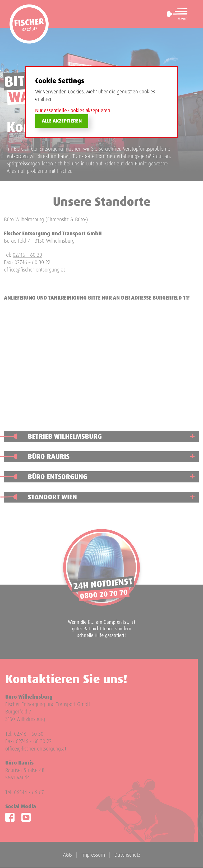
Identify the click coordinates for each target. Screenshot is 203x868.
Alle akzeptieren (62, 121)
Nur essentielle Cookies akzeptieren (73, 110)
